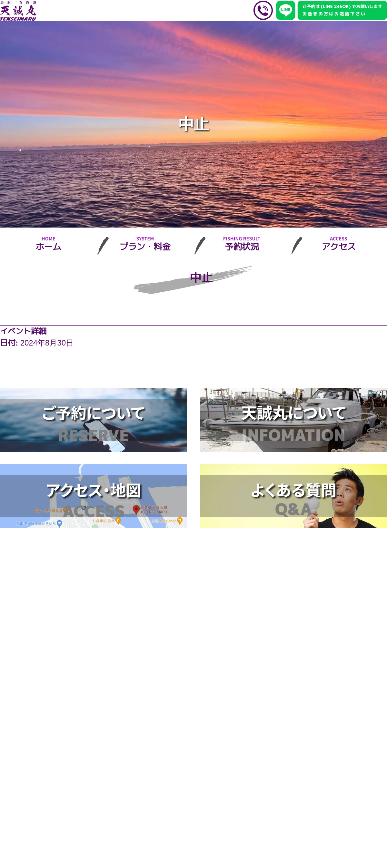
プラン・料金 (145, 247)
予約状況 (242, 247)
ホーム (48, 247)
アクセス (339, 247)
